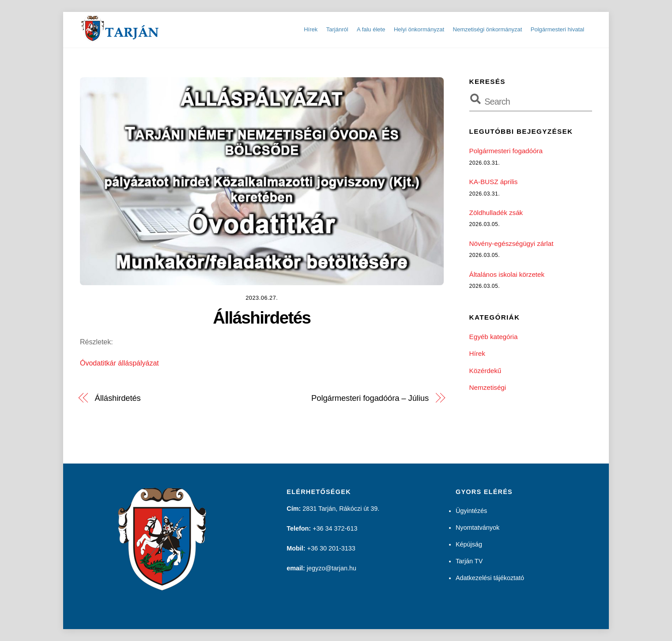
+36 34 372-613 (335, 528)
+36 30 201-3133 (331, 548)
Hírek (311, 29)
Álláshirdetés (262, 318)
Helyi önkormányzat (419, 29)
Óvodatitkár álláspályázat (119, 363)
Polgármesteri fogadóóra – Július (370, 398)
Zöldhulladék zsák (496, 213)
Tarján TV (469, 561)
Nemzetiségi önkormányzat (488, 29)
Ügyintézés (471, 511)
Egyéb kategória (494, 337)
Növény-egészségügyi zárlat (512, 243)
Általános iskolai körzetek (507, 274)
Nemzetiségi (488, 387)
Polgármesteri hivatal (557, 29)
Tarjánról (337, 29)
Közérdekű (485, 371)
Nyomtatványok (478, 528)
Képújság (469, 544)
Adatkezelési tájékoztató (490, 578)
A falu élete (371, 29)
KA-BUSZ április (494, 182)
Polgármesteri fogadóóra (506, 151)
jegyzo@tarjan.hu (332, 568)
